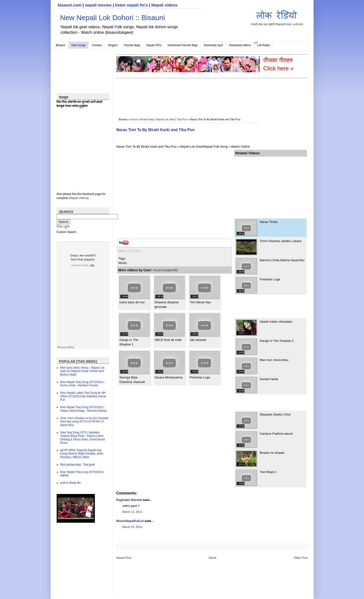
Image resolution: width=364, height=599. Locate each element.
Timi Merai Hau (200, 302)
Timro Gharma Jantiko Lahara (281, 241)
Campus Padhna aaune (276, 434)
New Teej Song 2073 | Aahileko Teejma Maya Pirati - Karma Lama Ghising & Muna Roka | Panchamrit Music (83, 438)
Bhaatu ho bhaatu (272, 453)
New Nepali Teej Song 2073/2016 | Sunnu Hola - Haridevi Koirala (82, 384)
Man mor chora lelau (274, 360)
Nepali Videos (79, 198)
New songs (79, 45)
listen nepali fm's (132, 5)
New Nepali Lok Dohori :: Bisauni (113, 18)
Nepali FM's (154, 45)
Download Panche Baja (182, 45)
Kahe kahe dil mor (132, 302)
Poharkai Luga (200, 377)
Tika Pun (182, 119)
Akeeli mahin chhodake (276, 322)
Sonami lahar (269, 379)
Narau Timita (269, 222)
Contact (97, 45)
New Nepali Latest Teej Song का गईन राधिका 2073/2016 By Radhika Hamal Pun (83, 396)
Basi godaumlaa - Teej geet (78, 465)
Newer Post (124, 558)
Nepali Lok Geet (165, 119)
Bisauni (61, 45)
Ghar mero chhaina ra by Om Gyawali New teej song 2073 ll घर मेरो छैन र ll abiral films (84, 422)
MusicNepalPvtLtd (130, 521)
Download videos (240, 45)
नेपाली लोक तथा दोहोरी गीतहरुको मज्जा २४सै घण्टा (277, 17)
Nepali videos (164, 5)
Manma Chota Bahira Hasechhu (282, 260)
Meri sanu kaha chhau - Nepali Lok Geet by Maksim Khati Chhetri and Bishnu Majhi (82, 371)
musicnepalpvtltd (165, 270)
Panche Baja (132, 45)
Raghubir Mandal (129, 500)
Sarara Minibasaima (169, 377)
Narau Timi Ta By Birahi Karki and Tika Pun (155, 130)
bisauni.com (70, 5)
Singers (113, 45)
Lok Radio (264, 45)
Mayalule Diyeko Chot (275, 414)
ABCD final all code (168, 340)
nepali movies (98, 5)
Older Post (301, 558)
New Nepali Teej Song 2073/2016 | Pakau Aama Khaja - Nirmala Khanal (84, 409)
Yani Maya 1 (268, 472)
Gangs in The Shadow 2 (277, 341)
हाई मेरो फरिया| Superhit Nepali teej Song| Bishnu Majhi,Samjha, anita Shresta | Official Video (82, 454)
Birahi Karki (147, 119)
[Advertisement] (203, 95)
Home (134, 119)
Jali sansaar (198, 340)
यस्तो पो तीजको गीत (71, 483)
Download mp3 (213, 45)
